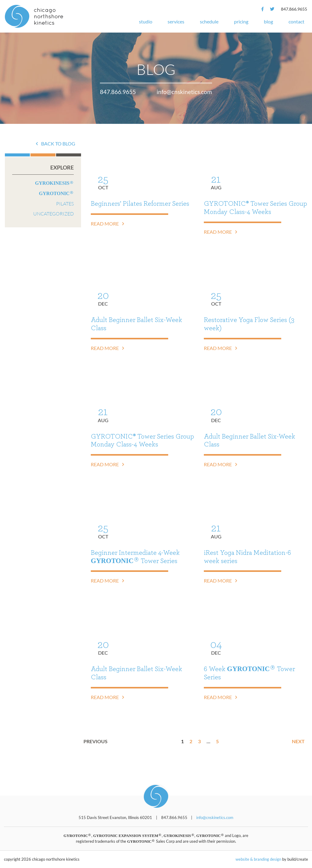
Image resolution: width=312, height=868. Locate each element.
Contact (296, 21)
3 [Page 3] (199, 741)
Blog (268, 21)
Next (298, 741)
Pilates (65, 203)
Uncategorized (53, 213)
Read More (107, 224)
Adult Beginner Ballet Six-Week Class (136, 324)
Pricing (241, 21)
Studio (146, 21)
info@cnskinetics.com (184, 92)
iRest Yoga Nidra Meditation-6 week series (247, 557)
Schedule (209, 21)
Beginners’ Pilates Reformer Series (140, 204)
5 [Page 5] (217, 741)
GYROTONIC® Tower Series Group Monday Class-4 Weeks (255, 208)
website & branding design (258, 859)
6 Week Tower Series (249, 673)
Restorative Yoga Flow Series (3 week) (249, 324)
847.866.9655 (294, 9)
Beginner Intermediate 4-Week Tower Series (135, 557)
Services (176, 21)
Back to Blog (56, 143)
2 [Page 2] (191, 741)
